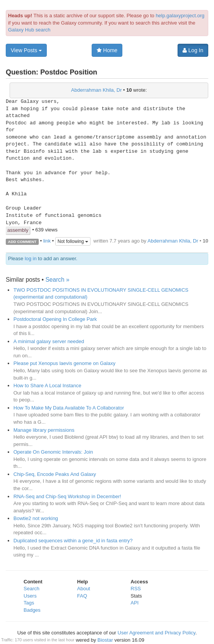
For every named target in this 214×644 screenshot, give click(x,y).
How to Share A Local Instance (47, 386)
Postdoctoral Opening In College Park (55, 319)
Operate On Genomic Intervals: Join (53, 452)
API (135, 603)
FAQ (82, 596)
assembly (18, 230)
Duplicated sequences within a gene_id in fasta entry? (73, 541)
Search (32, 589)
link (47, 241)
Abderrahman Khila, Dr (96, 90)
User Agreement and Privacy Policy (157, 633)
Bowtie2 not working (36, 518)
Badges (32, 610)
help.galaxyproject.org (180, 16)
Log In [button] (193, 50)
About (84, 589)
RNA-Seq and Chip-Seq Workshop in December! (67, 496)
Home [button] (107, 50)
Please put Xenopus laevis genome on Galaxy (64, 363)
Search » (57, 280)
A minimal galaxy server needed (49, 341)
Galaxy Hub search (29, 30)
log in (30, 258)
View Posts (26, 50)
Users (30, 596)
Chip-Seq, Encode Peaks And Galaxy (55, 474)
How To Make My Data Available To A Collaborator (69, 408)
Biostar (105, 640)
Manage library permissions (44, 430)
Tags (29, 603)
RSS (136, 589)
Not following (73, 241)
